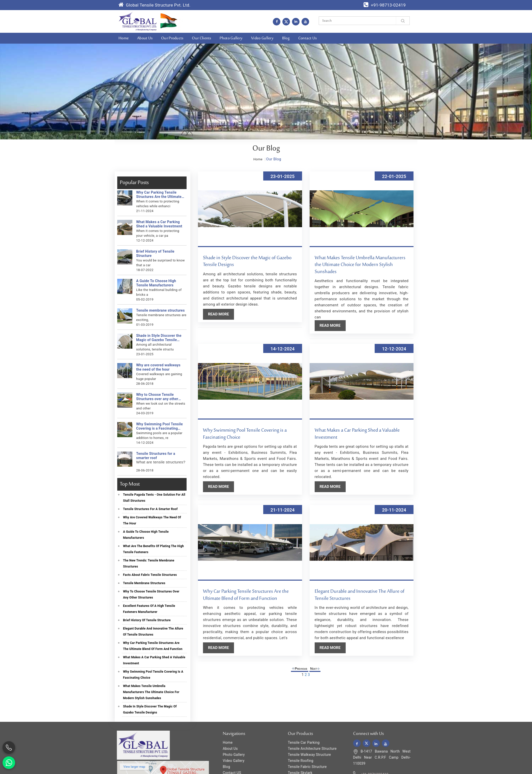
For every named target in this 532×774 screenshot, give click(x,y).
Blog (286, 38)
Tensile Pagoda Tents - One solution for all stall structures (153, 498)
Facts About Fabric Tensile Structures (149, 575)
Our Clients (201, 38)
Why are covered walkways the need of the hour (157, 367)
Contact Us (308, 38)
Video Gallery (262, 38)
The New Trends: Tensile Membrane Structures (147, 563)
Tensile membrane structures (159, 310)
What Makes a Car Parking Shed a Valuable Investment (158, 224)
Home (124, 38)
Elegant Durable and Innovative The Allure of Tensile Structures (152, 632)
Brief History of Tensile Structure (154, 254)
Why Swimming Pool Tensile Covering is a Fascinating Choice (158, 426)
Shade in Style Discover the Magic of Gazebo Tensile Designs (158, 338)
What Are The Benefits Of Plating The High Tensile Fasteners (152, 549)
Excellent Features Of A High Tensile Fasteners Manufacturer (148, 609)
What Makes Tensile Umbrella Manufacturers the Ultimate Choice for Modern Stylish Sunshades (150, 692)
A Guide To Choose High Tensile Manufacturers (155, 283)
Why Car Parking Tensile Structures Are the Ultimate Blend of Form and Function (158, 195)
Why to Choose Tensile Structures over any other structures (156, 397)
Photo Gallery (231, 38)
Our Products (172, 38)
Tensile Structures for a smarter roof (154, 456)
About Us (145, 38)
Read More (220, 314)
